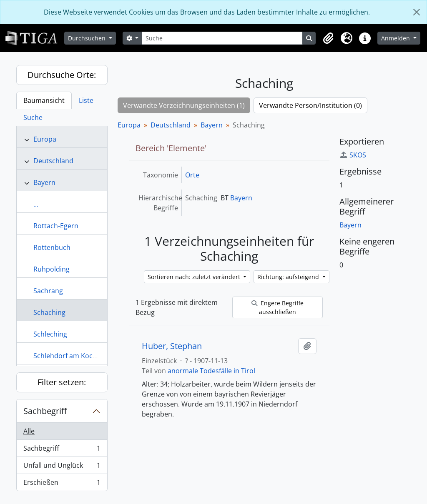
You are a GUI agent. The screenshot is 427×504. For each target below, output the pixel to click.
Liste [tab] (86, 100)
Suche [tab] (33, 117)
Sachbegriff (45, 411)
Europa (45, 139)
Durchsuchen (88, 38)
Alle (29, 431)
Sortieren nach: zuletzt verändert (195, 277)
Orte (192, 175)
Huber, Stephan (172, 346)
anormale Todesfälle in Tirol (211, 371)
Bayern (44, 182)
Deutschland (53, 161)
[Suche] (222, 38)
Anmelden (396, 38)
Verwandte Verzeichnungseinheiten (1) (184, 105)
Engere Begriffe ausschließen (278, 307)
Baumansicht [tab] (44, 100)
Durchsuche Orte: (62, 75)
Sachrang (48, 291)
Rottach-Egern (56, 226)
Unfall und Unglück (62, 467)
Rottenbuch (52, 247)
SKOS (353, 155)
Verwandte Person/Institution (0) (310, 105)
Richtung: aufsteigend (289, 277)
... (36, 204)
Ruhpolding (51, 269)
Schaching (49, 312)
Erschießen (62, 484)
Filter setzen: (62, 382)
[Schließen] (417, 12)
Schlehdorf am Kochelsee (73, 356)
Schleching (50, 334)
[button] (328, 38)
